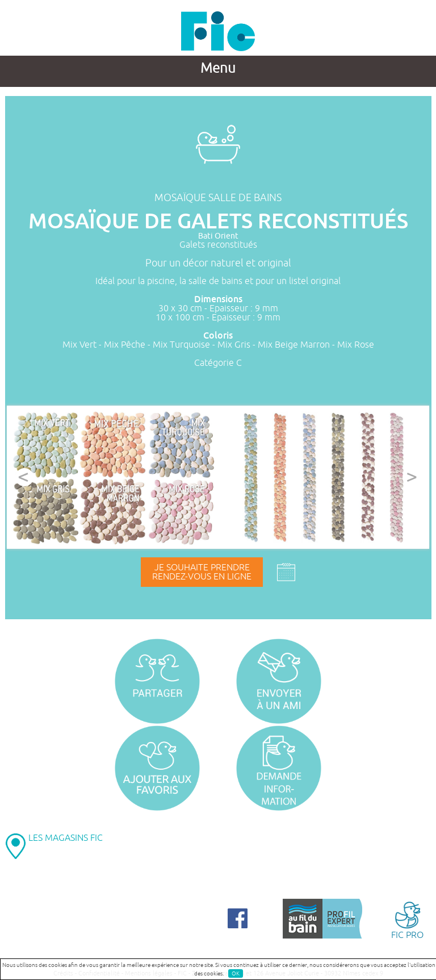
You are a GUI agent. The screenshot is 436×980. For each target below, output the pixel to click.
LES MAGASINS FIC (66, 838)
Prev (24, 477)
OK (236, 973)
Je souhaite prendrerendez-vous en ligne (202, 572)
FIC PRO (407, 919)
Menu (218, 68)
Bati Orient (218, 236)
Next (412, 477)
